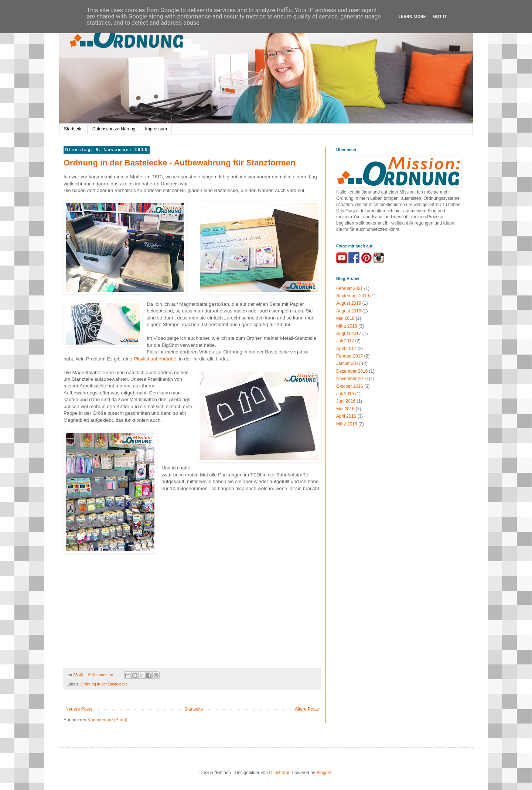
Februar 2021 (349, 288)
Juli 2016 (345, 394)
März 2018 (347, 326)
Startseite (73, 129)
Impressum (156, 129)
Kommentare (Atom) (108, 720)
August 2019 (349, 303)
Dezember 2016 (352, 371)
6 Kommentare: (103, 675)
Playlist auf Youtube (155, 359)
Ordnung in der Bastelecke (104, 684)
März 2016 (347, 424)
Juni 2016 (346, 401)
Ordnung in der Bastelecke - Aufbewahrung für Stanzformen (179, 163)
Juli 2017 (345, 341)
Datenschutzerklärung (114, 129)
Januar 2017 (349, 363)
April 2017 (346, 349)
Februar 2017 (349, 356)
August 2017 (349, 334)
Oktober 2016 (350, 386)
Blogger (324, 773)
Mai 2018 (345, 318)
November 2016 (352, 379)
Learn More (412, 17)
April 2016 (346, 416)
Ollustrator (279, 773)
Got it (440, 17)
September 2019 (353, 296)
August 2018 (349, 311)
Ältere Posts (307, 709)
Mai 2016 (345, 409)
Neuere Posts (79, 709)
